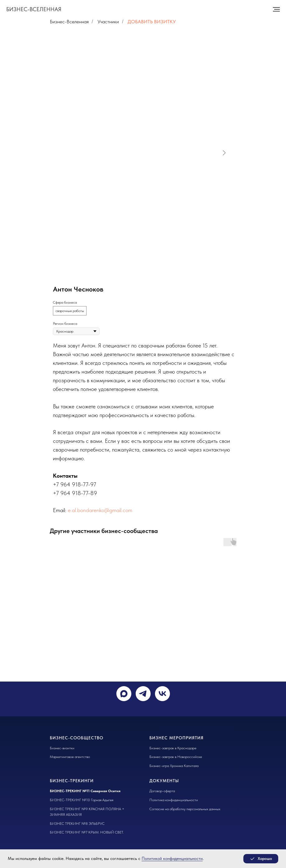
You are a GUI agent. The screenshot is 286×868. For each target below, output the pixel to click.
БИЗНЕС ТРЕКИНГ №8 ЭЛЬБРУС (77, 824)
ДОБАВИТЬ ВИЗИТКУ (152, 22)
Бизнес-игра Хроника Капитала (174, 766)
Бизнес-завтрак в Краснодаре (173, 748)
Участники (108, 22)
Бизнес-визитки (62, 748)
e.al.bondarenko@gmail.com (100, 510)
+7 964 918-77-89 (75, 493)
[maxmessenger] (124, 694)
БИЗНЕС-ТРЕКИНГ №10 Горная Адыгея (82, 800)
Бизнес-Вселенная (69, 22)
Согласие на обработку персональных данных (185, 809)
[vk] (162, 694)
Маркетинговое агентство (70, 757)
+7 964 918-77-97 (75, 484)
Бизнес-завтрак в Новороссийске (176, 757)
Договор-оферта (162, 791)
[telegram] (143, 694)
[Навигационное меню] (276, 9)
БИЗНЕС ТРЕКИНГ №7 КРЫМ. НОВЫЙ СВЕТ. (87, 832)
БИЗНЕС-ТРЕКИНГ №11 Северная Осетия (85, 791)
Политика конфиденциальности (174, 800)
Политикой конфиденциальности (172, 858)
